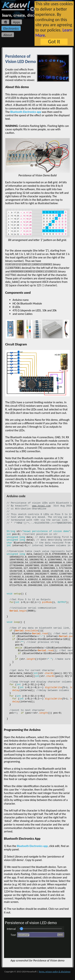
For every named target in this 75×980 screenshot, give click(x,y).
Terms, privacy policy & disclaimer (55, 972)
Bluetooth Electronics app (26, 112)
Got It (54, 42)
